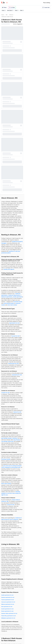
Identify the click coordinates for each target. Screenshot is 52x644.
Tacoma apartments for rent (8, 434)
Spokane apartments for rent (8, 432)
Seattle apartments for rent (7, 429)
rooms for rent (11, 339)
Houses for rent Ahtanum (7, 534)
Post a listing (47, 3)
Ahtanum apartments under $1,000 (9, 586)
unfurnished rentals (9, 137)
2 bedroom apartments (14, 129)
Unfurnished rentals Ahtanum (8, 560)
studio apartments (18, 131)
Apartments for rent (14, 157)
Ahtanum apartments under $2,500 (9, 592)
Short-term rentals (6, 318)
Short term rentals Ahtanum (7, 575)
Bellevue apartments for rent (8, 438)
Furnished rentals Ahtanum (7, 557)
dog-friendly (17, 274)
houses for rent (16, 170)
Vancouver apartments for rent (8, 436)
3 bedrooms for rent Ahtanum (8, 549)
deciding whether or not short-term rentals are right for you (11, 327)
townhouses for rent (13, 198)
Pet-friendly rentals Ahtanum (8, 562)
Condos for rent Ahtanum (7, 529)
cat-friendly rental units (7, 276)
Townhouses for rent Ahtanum (8, 532)
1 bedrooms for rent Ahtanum (8, 544)
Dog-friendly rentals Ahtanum (8, 564)
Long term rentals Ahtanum (7, 573)
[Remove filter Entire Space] (13, 10)
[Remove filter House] (5, 10)
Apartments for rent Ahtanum (8, 527)
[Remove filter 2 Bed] (18, 10)
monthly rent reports (9, 103)
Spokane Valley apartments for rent (9, 448)
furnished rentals (18, 136)
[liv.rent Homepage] (3, 3)
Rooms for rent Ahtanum (7, 536)
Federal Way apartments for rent (9, 450)
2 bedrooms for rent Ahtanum (8, 547)
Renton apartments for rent (7, 445)
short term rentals (12, 139)
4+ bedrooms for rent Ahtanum (8, 551)
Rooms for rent (17, 246)
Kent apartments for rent (7, 441)
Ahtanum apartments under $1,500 (9, 588)
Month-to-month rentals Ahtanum (9, 577)
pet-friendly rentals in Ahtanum (9, 272)
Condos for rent (5, 227)
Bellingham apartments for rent (8, 452)
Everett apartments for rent (7, 443)
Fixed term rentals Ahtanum (8, 580)
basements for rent (17, 209)
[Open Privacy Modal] (7, 3)
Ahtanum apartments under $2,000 (9, 590)
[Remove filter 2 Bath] (23, 10)
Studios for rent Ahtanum (7, 542)
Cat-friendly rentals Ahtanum (8, 567)
